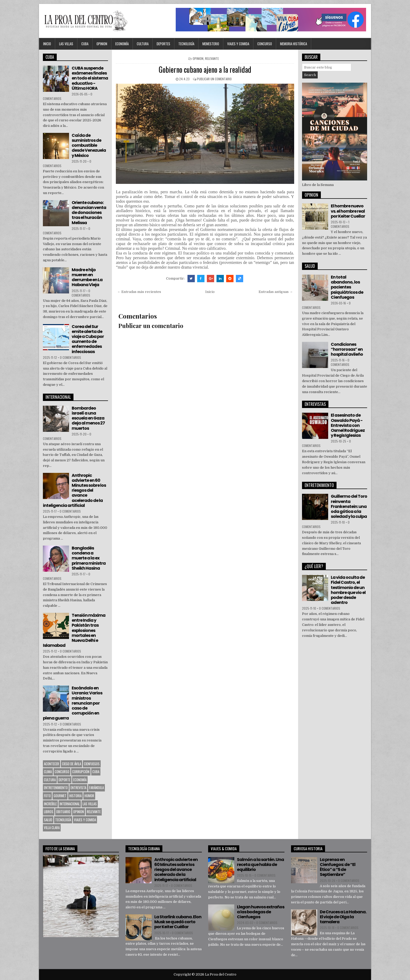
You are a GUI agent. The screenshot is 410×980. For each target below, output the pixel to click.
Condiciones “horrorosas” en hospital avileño (347, 349)
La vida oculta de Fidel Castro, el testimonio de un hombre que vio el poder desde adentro (348, 590)
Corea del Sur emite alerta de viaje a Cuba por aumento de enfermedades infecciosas (88, 339)
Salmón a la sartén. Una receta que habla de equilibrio (260, 865)
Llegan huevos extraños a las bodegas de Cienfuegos (261, 912)
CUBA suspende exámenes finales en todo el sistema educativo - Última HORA (90, 78)
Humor (89, 796)
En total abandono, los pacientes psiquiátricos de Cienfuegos (347, 287)
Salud (48, 820)
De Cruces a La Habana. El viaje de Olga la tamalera (343, 917)
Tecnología (186, 44)
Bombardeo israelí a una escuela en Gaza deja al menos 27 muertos (88, 418)
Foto (47, 796)
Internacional (70, 804)
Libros (49, 812)
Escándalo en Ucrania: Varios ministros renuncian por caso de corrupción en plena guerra (73, 703)
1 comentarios (340, 224)
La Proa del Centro (221, 974)
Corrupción (81, 772)
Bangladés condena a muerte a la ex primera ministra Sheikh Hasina (89, 558)
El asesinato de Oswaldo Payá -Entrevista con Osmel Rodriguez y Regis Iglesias (348, 425)
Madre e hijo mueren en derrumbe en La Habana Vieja (87, 277)
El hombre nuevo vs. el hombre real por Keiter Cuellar (348, 211)
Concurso (265, 44)
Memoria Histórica (294, 44)
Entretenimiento (56, 788)
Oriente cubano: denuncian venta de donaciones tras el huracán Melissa (89, 213)
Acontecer (52, 764)
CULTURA (143, 44)
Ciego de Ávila (72, 764)
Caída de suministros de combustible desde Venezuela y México (89, 145)
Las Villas (66, 44)
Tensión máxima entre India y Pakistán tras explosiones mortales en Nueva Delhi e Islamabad (74, 630)
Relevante (212, 58)
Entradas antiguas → (276, 292)
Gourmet (60, 796)
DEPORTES (163, 44)
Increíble (50, 804)
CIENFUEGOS (92, 764)
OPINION (102, 44)
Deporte (64, 780)
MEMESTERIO (211, 44)
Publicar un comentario (214, 79)
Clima (48, 772)
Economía (122, 44)
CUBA (85, 44)
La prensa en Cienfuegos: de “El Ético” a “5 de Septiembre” (338, 867)
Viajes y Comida (238, 44)
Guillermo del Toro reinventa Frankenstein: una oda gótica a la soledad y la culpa (349, 506)
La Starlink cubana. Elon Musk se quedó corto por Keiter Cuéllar (178, 922)
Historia (75, 796)
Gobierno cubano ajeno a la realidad (205, 69)
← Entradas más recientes (139, 292)
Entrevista (78, 788)
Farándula (96, 788)
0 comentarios (81, 293)
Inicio (47, 44)
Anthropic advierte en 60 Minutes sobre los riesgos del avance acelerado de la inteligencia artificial (74, 490)
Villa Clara (52, 828)
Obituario (63, 812)
